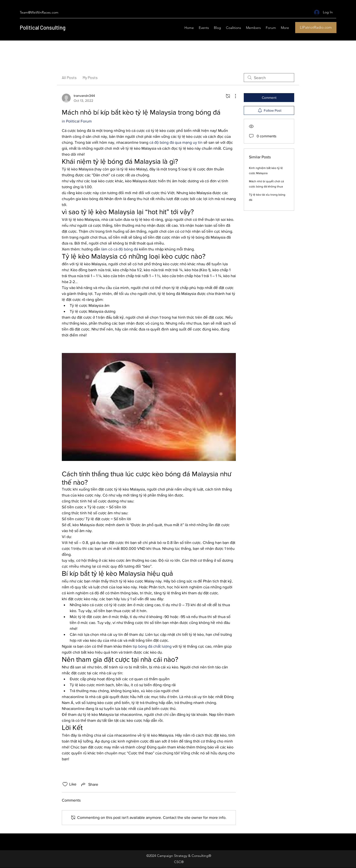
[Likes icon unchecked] (65, 784)
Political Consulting (43, 27)
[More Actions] (233, 96)
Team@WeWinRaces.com (39, 12)
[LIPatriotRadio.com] (316, 28)
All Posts (69, 77)
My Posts (90, 77)
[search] (269, 78)
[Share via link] (89, 784)
